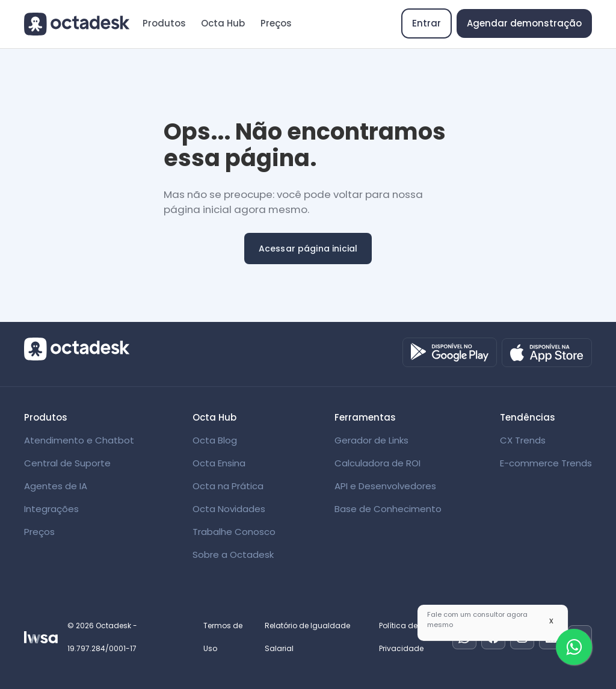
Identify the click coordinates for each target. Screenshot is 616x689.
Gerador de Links (371, 440)
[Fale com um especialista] (574, 647)
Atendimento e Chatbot (79, 440)
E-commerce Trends (546, 463)
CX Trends (523, 440)
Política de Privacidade (401, 637)
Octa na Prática (228, 486)
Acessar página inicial (308, 249)
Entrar (427, 23)
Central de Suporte (67, 463)
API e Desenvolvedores (385, 486)
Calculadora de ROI (377, 463)
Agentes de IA (56, 486)
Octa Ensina (219, 463)
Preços (276, 23)
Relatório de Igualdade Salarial (307, 637)
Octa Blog (215, 440)
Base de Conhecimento (388, 509)
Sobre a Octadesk (233, 555)
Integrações (51, 509)
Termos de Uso (223, 637)
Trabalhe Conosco (234, 532)
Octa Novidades (229, 509)
